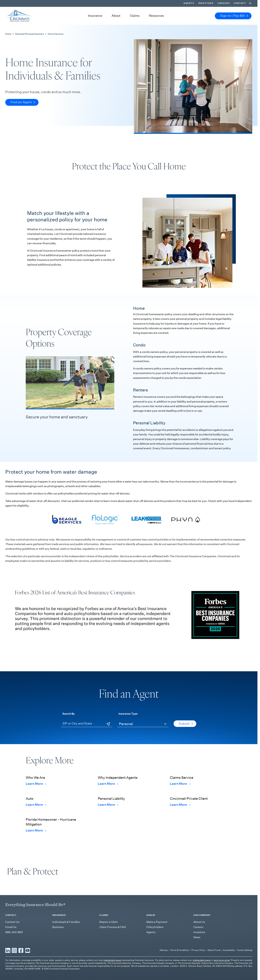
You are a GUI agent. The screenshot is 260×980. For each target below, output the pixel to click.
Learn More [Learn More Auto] (35, 798)
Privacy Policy (201, 970)
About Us (199, 942)
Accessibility (230, 970)
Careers (198, 947)
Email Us (11, 947)
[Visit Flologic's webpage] (106, 512)
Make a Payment (157, 942)
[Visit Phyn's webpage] (186, 512)
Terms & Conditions (183, 970)
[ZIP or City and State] (87, 717)
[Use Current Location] (109, 717)
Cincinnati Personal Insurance (28, 27)
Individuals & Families (66, 942)
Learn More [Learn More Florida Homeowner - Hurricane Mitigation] (35, 823)
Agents (151, 952)
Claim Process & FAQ (113, 947)
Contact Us (12, 942)
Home (8, 27)
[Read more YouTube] (28, 971)
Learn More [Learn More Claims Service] (179, 777)
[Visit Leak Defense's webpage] (146, 512)
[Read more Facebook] (21, 971)
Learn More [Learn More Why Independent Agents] (107, 777)
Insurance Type (127, 707)
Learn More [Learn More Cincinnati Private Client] (179, 798)
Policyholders (154, 947)
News (197, 958)
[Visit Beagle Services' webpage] (66, 512)
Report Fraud (216, 970)
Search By (68, 707)
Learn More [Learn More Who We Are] (35, 777)
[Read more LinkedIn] (8, 971)
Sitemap (168, 970)
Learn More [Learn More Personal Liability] (107, 798)
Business (58, 947)
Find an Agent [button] (22, 95)
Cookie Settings (245, 970)
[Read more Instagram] (14, 971)
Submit (186, 717)
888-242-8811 (14, 952)
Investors (199, 952)
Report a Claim (108, 942)
